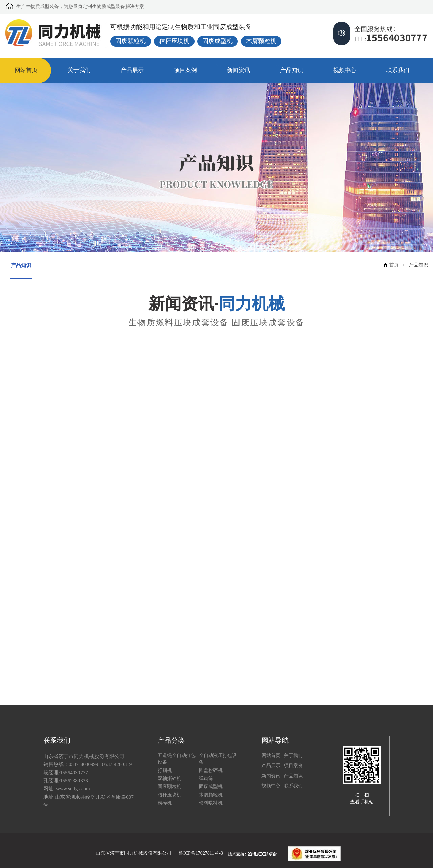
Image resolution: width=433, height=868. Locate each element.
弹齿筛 (206, 778)
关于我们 (79, 70)
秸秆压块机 (169, 795)
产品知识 (292, 70)
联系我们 (398, 70)
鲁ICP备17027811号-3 (201, 853)
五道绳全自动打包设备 (177, 759)
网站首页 (26, 70)
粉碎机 (165, 803)
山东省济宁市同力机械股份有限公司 (134, 853)
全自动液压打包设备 (218, 759)
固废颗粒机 (169, 787)
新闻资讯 (238, 70)
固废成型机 (211, 787)
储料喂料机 (211, 803)
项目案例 (185, 70)
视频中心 (345, 70)
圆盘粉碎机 (211, 770)
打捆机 (165, 770)
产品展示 (132, 70)
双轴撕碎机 (169, 778)
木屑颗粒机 (211, 795)
